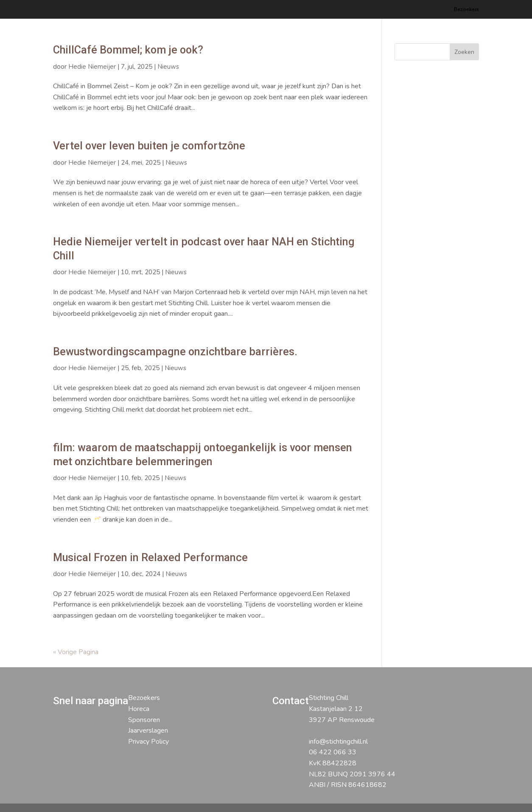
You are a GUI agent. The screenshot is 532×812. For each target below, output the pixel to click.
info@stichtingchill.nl (338, 742)
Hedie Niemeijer (92, 67)
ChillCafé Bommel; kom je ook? (128, 50)
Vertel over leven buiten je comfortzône (149, 146)
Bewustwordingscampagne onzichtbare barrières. (175, 352)
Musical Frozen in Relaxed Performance (150, 558)
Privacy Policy (148, 742)
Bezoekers (466, 10)
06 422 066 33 (333, 752)
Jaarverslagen (148, 731)
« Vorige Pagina (76, 652)
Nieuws (168, 67)
